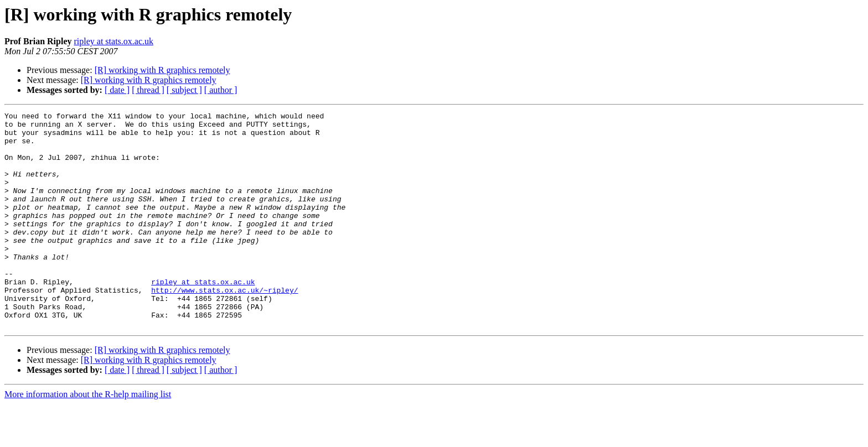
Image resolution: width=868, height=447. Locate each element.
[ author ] (221, 90)
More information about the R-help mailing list (88, 437)
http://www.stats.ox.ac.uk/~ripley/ (224, 326)
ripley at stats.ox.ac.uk (113, 41)
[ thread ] (148, 90)
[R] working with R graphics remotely (162, 70)
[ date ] (117, 90)
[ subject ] (184, 90)
